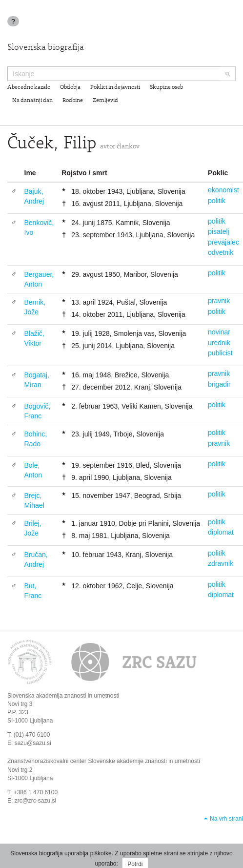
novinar (219, 332)
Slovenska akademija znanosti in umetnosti (63, 696)
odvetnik (221, 252)
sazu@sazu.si (33, 743)
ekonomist (223, 190)
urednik (219, 343)
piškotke (101, 853)
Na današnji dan (32, 101)
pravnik (219, 301)
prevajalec (223, 242)
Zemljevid (105, 101)
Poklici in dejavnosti (115, 87)
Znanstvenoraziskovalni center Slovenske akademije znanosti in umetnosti (104, 761)
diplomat (221, 532)
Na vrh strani (226, 819)
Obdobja (70, 87)
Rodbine (73, 101)
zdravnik (221, 563)
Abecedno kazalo (29, 87)
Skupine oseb (166, 87)
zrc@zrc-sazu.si (36, 801)
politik (217, 201)
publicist (220, 353)
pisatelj (219, 231)
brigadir (219, 384)
